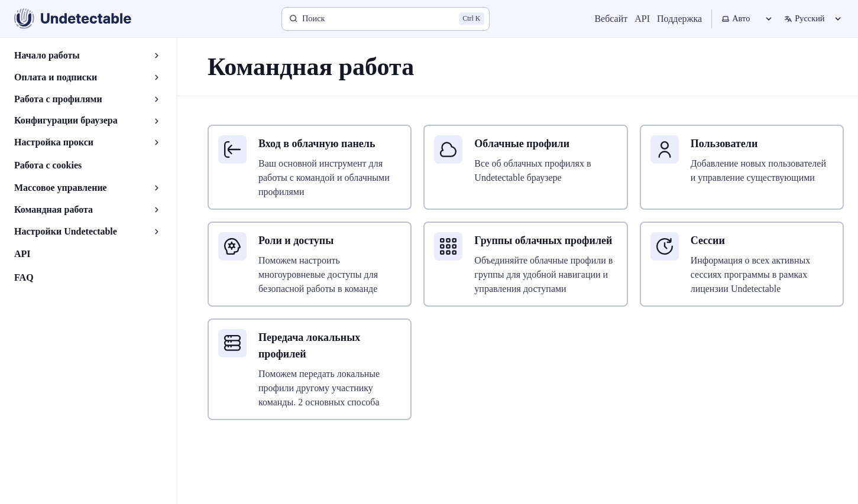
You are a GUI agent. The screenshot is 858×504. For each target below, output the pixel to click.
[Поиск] (386, 19)
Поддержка (679, 19)
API (642, 19)
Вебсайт (611, 19)
